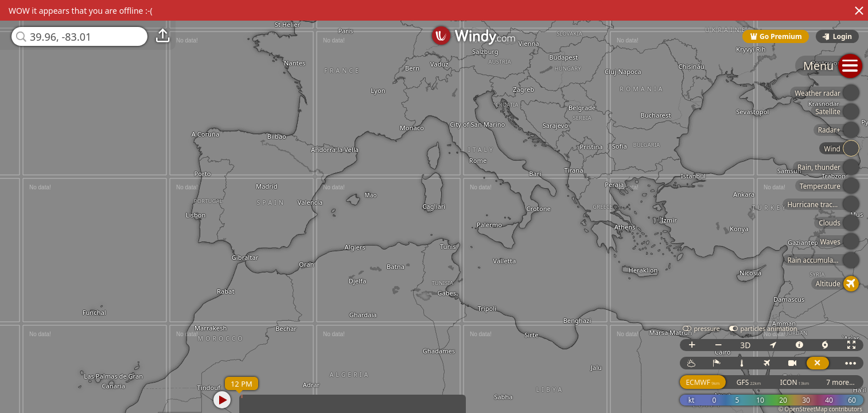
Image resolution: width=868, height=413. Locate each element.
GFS (749, 382)
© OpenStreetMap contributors (820, 409)
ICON (795, 382)
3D (745, 345)
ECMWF (702, 382)
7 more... (840, 382)
